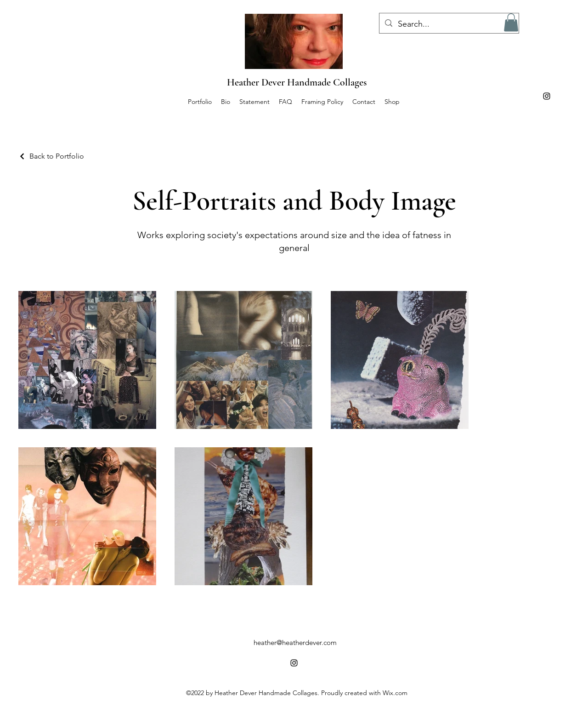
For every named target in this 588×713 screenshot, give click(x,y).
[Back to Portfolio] (51, 156)
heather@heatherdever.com (295, 642)
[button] (511, 22)
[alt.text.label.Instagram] (547, 96)
